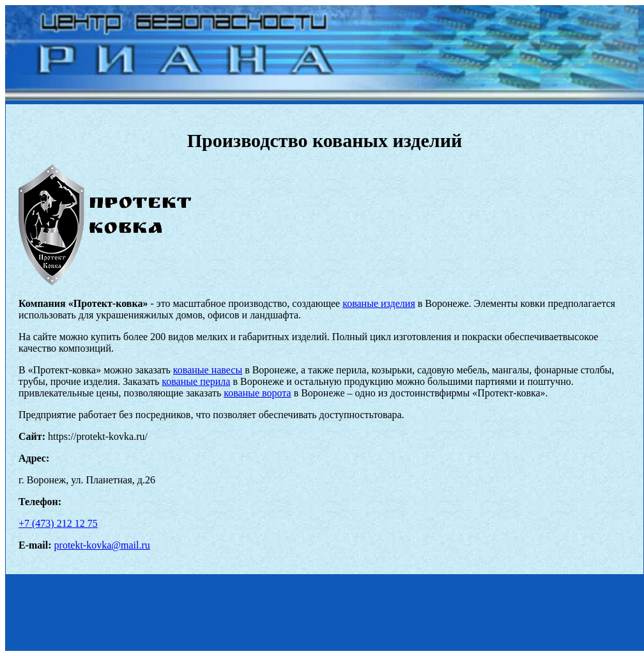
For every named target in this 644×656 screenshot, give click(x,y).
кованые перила (196, 381)
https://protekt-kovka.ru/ (98, 436)
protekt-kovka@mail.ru (102, 545)
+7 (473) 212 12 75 (58, 523)
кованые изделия (379, 303)
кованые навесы (208, 370)
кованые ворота (257, 393)
